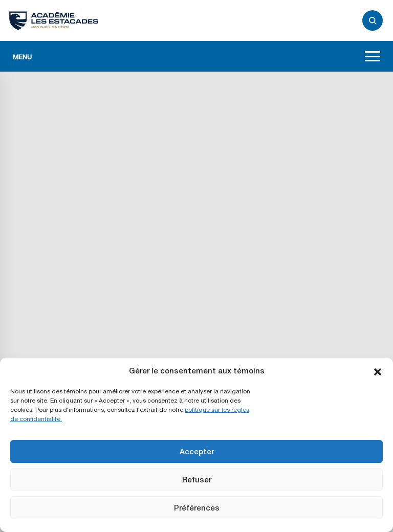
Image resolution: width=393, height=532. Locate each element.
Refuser (197, 480)
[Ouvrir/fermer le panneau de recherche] (373, 20)
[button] (378, 371)
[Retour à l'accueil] (54, 20)
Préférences (197, 508)
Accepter (197, 451)
